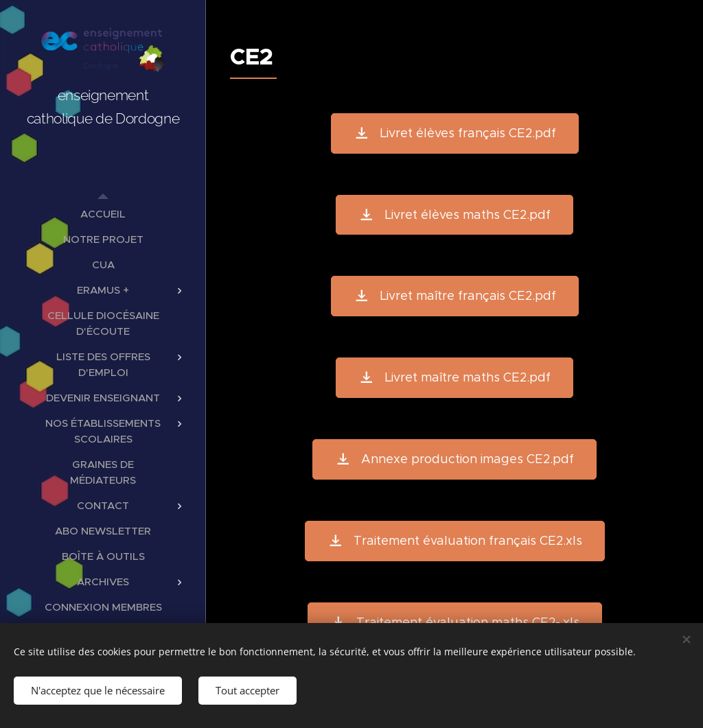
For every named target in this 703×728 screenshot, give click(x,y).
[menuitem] (103, 214)
